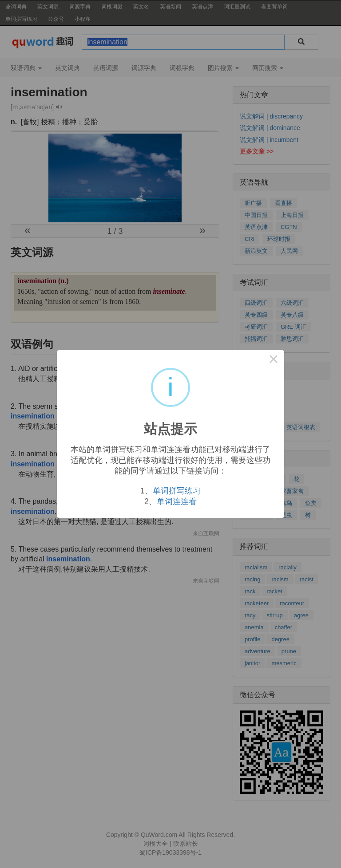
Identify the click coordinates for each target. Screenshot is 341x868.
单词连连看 (177, 501)
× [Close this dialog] (274, 361)
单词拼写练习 (177, 491)
